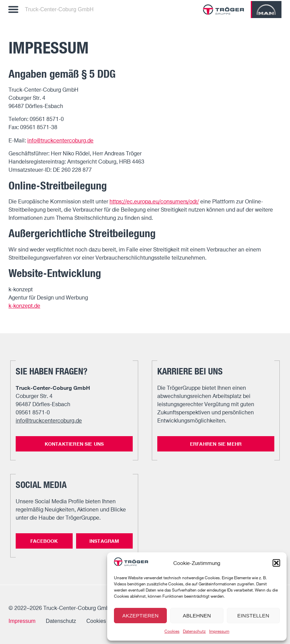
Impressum (219, 631)
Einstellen (253, 616)
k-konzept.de (24, 306)
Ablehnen (197, 616)
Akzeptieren (140, 616)
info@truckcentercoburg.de (60, 140)
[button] (276, 563)
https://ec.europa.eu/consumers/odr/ (154, 201)
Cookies (172, 631)
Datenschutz (194, 631)
